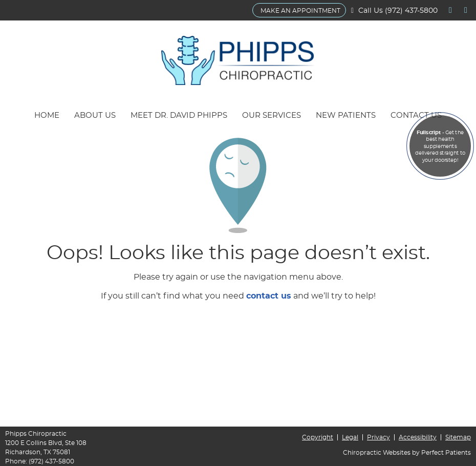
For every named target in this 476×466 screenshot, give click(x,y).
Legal (350, 437)
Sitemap (458, 437)
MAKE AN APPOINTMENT (300, 11)
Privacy (378, 437)
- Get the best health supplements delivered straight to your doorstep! (440, 146)
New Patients (346, 115)
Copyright (318, 437)
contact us (269, 296)
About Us (95, 115)
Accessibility (418, 437)
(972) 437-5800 (411, 11)
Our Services (272, 115)
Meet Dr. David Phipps (179, 115)
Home (47, 115)
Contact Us (416, 115)
